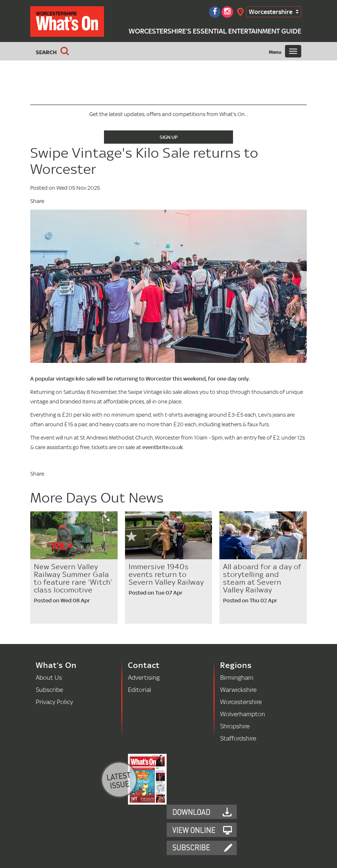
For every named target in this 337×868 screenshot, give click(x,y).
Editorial (140, 689)
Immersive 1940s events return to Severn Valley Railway (166, 574)
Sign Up (169, 137)
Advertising (144, 677)
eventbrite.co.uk (163, 447)
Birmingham (237, 677)
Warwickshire (238, 689)
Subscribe (49, 689)
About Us (49, 677)
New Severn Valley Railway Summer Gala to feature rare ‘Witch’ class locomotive (73, 578)
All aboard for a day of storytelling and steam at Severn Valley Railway (262, 578)
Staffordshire (238, 738)
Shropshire (235, 726)
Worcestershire (271, 12)
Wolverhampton (243, 714)
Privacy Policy (54, 702)
